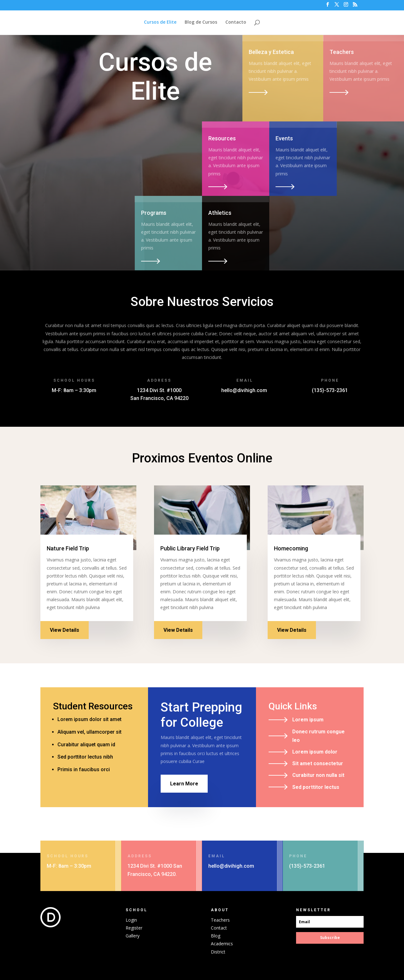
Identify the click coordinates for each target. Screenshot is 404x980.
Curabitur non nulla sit (318, 775)
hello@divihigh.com (244, 390)
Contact (219, 928)
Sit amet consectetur (318, 763)
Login (131, 920)
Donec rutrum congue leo (318, 736)
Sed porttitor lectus (316, 787)
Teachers (220, 920)
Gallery (133, 936)
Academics (222, 944)
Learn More (184, 784)
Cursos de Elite (160, 22)
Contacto (236, 22)
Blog (216, 936)
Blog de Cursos (201, 22)
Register (134, 928)
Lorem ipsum (308, 720)
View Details (65, 630)
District (218, 952)
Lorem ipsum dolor (315, 752)
